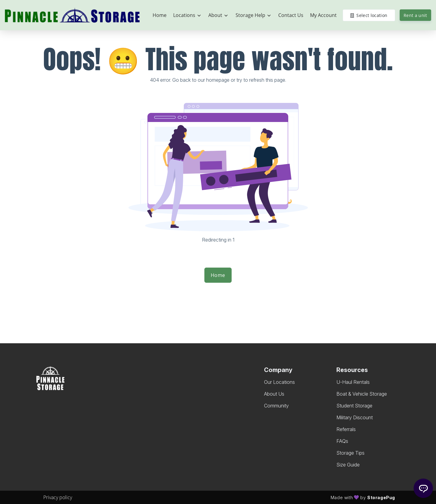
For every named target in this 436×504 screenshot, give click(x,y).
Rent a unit (415, 15)
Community (276, 406)
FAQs (342, 441)
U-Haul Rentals (353, 382)
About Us (274, 394)
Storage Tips (350, 453)
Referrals (346, 429)
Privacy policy (58, 497)
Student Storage (354, 406)
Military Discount (355, 417)
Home (218, 275)
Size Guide (348, 465)
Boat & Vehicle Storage (362, 394)
